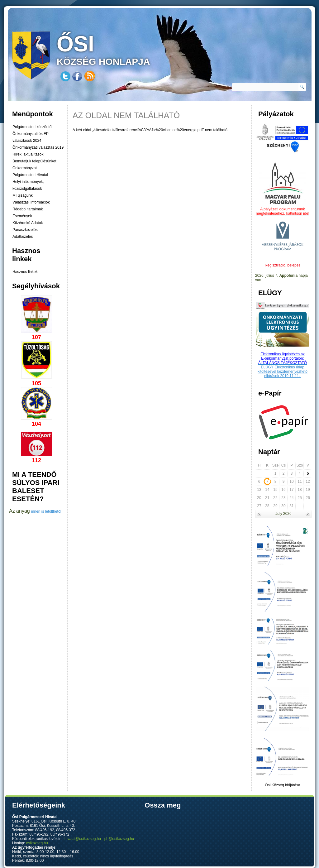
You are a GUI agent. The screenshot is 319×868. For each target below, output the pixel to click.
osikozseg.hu (37, 843)
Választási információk (31, 202)
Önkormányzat (25, 168)
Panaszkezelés (25, 230)
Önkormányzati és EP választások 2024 (31, 137)
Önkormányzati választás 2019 (38, 147)
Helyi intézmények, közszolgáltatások (28, 185)
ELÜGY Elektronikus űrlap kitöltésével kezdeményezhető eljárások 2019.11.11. (283, 372)
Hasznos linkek (25, 272)
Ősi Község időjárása (282, 785)
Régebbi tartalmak (28, 209)
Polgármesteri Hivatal (30, 175)
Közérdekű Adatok (28, 223)
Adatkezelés (23, 237)
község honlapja (118, 49)
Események (22, 216)
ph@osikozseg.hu (119, 839)
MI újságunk (23, 195)
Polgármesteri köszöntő (32, 127)
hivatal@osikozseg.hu (83, 839)
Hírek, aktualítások (28, 154)
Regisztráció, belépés (283, 265)
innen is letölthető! (46, 511)
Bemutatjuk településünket (34, 161)
